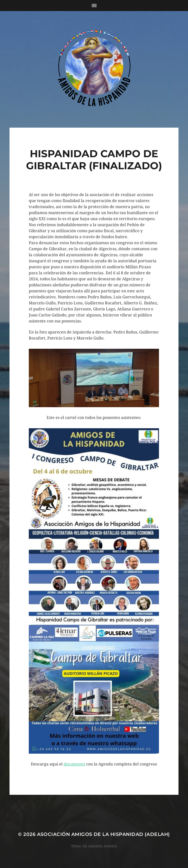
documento (74, 764)
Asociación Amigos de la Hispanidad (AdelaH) (104, 834)
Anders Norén (103, 846)
